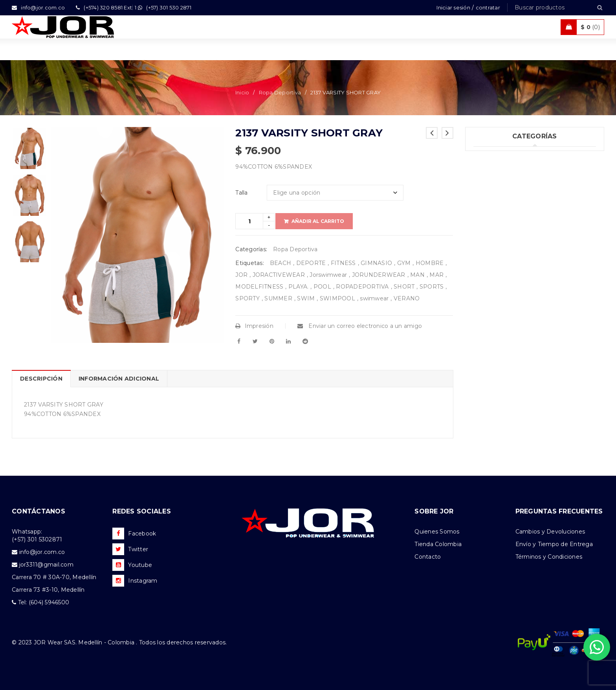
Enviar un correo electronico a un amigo (360, 326)
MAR (436, 275)
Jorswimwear (328, 275)
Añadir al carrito (318, 221)
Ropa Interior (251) (499, 172)
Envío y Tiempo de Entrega (554, 544)
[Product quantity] (249, 221)
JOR (241, 275)
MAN (417, 275)
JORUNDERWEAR (379, 275)
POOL (322, 287)
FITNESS (343, 263)
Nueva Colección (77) (504, 269)
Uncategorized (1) (498, 156)
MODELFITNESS (259, 287)
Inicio (242, 92)
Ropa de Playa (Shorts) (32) (512, 236)
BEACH (280, 263)
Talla (241, 193)
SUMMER (278, 298)
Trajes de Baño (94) (500, 204)
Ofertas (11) (489, 252)
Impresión (254, 326)
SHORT (404, 287)
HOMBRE (430, 263)
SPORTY (247, 298)
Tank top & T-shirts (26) (506, 188)
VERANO (407, 298)
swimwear (374, 298)
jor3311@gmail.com (46, 565)
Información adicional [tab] (119, 379)
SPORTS (432, 287)
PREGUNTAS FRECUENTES (559, 511)
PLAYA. (299, 287)
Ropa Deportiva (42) (502, 220)
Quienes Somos (437, 532)
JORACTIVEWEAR (279, 275)
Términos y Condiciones (549, 557)
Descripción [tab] (41, 379)
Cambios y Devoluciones (550, 532)
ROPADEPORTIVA (362, 287)
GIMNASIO (376, 263)
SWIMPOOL (337, 298)
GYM (404, 263)
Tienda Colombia (438, 544)
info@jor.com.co (42, 552)
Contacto (428, 557)
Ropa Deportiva (280, 92)
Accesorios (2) (493, 285)
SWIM (306, 298)
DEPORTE (311, 263)
